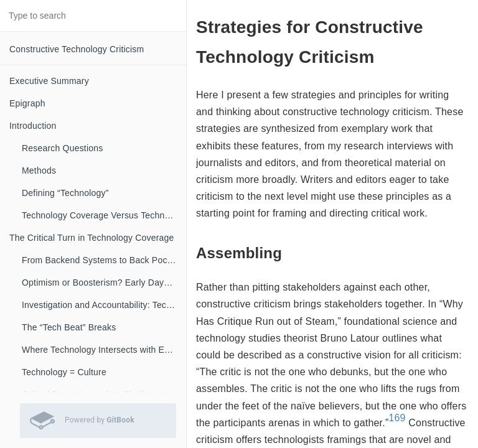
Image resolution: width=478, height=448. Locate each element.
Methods (39, 170)
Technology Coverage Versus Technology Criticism (104, 215)
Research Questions (62, 148)
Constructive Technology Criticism (77, 49)
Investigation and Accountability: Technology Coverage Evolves (104, 305)
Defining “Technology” (65, 193)
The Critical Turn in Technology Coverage (92, 238)
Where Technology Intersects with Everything (104, 350)
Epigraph (27, 103)
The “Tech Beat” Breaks (69, 327)
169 (397, 418)
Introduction (33, 126)
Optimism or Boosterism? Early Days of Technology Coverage (104, 282)
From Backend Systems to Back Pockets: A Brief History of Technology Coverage (104, 260)
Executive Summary (49, 81)
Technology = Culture (64, 372)
